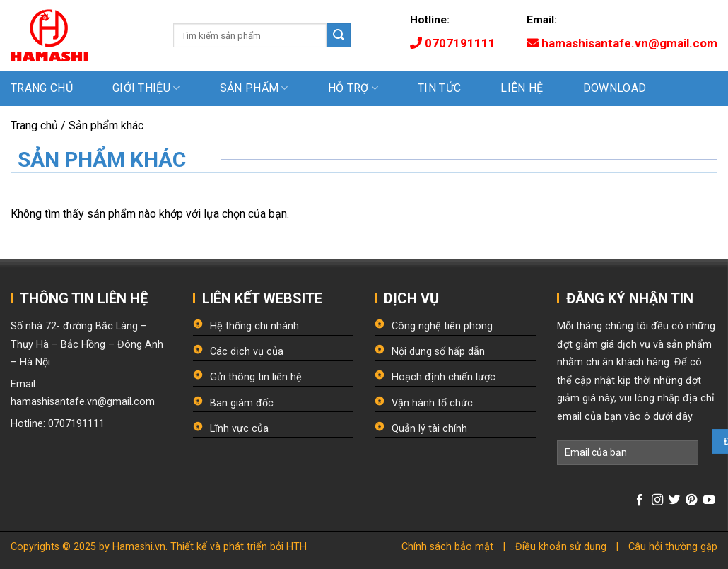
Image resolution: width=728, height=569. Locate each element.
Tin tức (439, 88)
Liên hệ (522, 88)
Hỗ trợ (353, 88)
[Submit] (339, 35)
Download (615, 88)
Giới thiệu (146, 88)
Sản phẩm (254, 88)
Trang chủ (42, 88)
